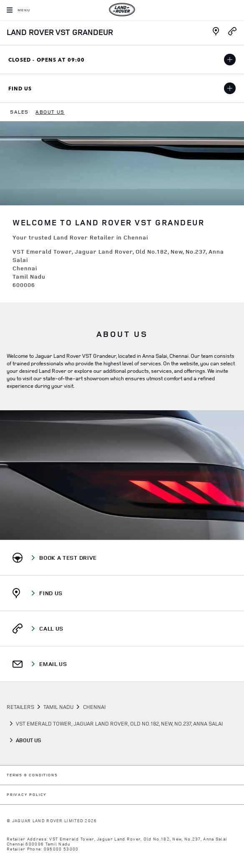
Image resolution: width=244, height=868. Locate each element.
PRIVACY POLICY (27, 795)
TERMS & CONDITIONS (32, 775)
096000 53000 (61, 849)
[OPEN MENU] (19, 10)
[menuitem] (19, 112)
